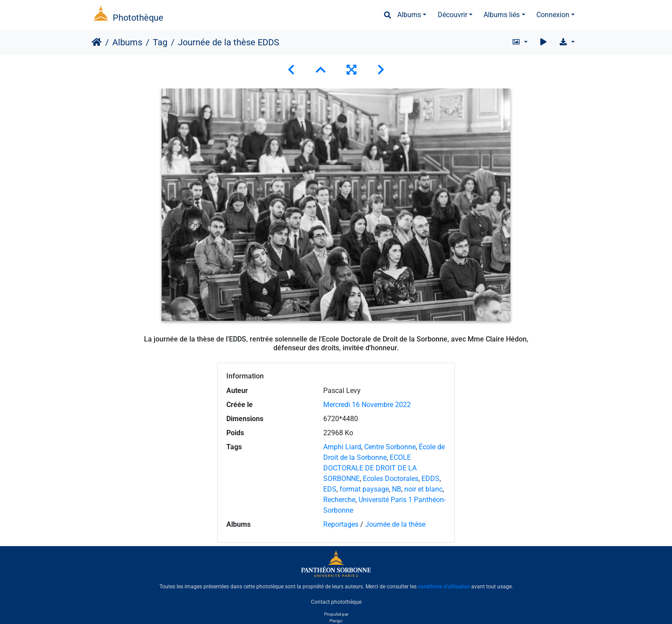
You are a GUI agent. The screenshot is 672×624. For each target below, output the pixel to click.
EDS (330, 489)
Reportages (341, 524)
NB (397, 489)
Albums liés (502, 15)
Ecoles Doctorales (391, 479)
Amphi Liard (342, 447)
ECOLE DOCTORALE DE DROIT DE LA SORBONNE (370, 468)
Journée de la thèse (395, 524)
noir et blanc (423, 489)
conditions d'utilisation (444, 587)
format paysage (364, 489)
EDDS (430, 479)
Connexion (553, 15)
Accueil (97, 42)
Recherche (339, 500)
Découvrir (452, 15)
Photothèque (138, 18)
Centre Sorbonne (390, 447)
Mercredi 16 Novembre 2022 (367, 405)
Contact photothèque (336, 602)
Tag (160, 42)
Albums (409, 15)
